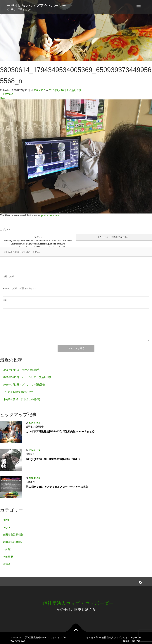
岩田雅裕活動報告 (35, 427)
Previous (7, 94)
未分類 (7, 549)
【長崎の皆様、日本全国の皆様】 (22, 399)
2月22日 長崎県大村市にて (18, 392)
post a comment (51, 215)
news (6, 520)
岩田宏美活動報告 (13, 535)
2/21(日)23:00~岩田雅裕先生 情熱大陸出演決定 (53, 459)
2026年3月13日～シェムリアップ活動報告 (27, 377)
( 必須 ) (9, 276)
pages (6, 527)
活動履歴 (30, 454)
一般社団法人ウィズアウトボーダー (36, 6)
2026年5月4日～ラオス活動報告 (21, 370)
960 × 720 (39, 90)
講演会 (7, 564)
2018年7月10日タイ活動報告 (65, 90)
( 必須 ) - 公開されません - (19, 288)
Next (4, 98)
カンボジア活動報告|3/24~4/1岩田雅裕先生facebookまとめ (60, 431)
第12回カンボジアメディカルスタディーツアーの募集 (57, 487)
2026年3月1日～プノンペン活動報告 (24, 385)
